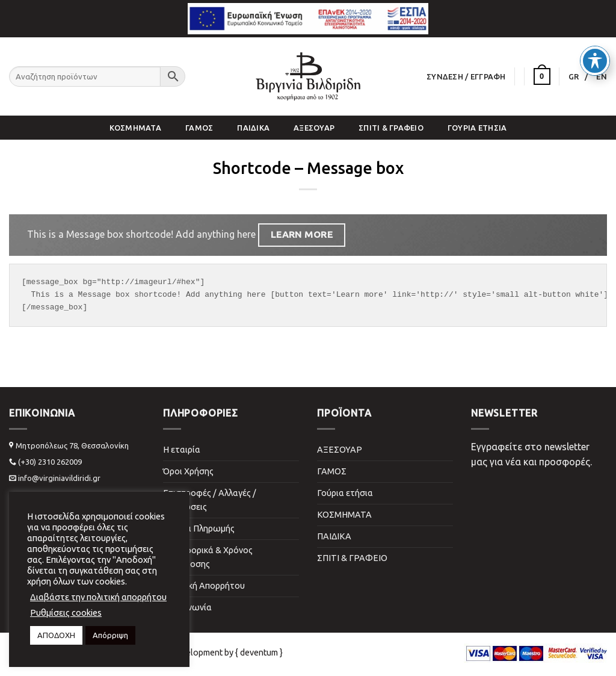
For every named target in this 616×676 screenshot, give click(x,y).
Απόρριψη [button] (110, 635)
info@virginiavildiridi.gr (59, 478)
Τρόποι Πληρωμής (199, 529)
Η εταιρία (182, 450)
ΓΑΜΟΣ (199, 128)
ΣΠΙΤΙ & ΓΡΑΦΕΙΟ (391, 128)
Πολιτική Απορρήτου (204, 586)
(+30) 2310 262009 (50, 462)
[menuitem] (578, 76)
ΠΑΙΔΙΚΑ (253, 128)
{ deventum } (259, 653)
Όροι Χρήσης (188, 471)
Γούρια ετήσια (477, 128)
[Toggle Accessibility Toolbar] (595, 33)
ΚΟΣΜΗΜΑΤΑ (135, 128)
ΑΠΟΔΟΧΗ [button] (56, 635)
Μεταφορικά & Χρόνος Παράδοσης (208, 557)
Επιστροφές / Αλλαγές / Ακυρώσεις (210, 500)
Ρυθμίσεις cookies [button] (66, 612)
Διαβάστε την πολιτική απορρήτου (98, 597)
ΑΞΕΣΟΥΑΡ (314, 128)
